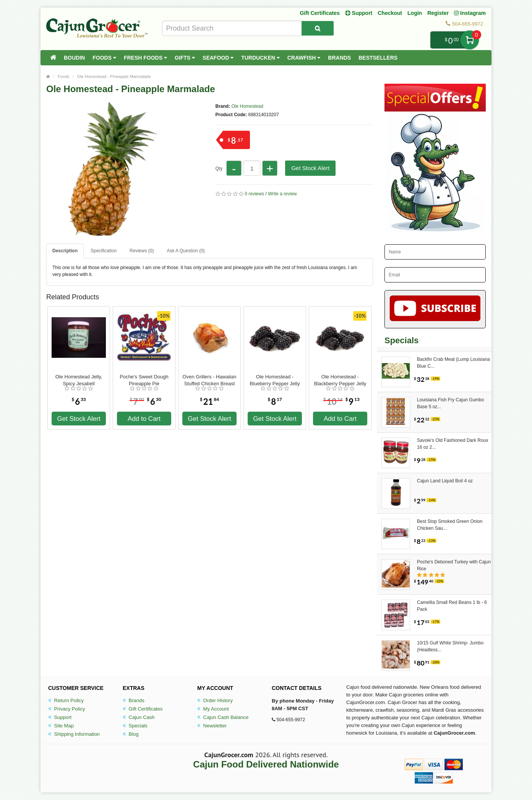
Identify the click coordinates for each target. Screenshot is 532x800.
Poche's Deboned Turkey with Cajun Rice (454, 565)
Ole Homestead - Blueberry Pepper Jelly (275, 380)
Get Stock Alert (310, 168)
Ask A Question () (186, 251)
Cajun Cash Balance (223, 717)
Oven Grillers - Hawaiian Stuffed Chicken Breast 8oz (210, 380)
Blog (131, 734)
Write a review (282, 194)
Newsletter (212, 726)
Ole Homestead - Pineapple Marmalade (114, 76)
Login (415, 13)
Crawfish (304, 58)
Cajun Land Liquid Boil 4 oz (445, 481)
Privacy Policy (67, 709)
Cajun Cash (139, 717)
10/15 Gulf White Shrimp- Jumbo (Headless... (450, 646)
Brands (339, 58)
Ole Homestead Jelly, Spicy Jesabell (79, 380)
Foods (104, 58)
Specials (135, 726)
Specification (104, 251)
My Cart (470, 40)
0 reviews (254, 194)
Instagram (470, 13)
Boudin (74, 58)
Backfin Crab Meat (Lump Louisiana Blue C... (453, 363)
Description (65, 251)
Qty (219, 169)
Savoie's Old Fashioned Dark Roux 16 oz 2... (453, 444)
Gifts (185, 58)
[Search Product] (318, 28)
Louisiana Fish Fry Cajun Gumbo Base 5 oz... (450, 403)
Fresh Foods (145, 58)
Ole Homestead (247, 106)
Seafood (218, 58)
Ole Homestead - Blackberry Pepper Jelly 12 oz (340, 380)
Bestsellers (378, 58)
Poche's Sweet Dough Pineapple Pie (144, 380)
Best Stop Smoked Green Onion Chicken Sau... (450, 525)
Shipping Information (74, 734)
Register (438, 13)
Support (60, 717)
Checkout (390, 13)
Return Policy (66, 700)
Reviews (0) (142, 251)
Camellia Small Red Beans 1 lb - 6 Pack (452, 606)
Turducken (260, 58)
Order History (215, 700)
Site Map (61, 726)
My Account (213, 709)
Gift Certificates (320, 13)
